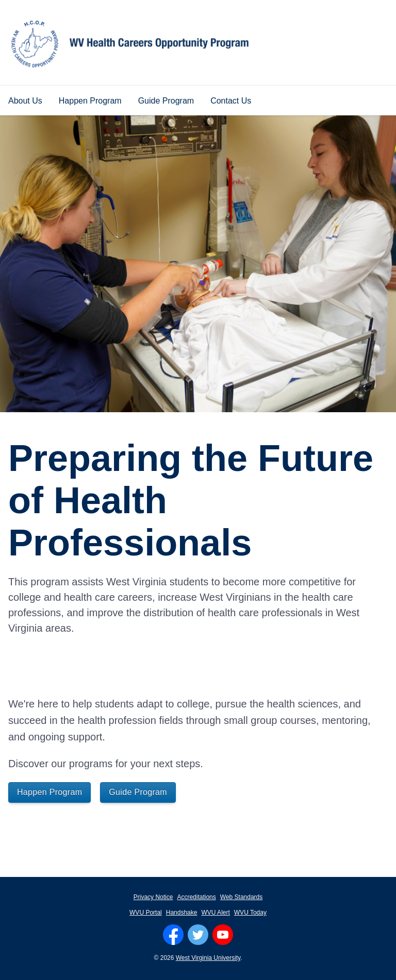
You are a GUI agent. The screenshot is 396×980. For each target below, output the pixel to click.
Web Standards (242, 897)
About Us (25, 101)
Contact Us (231, 101)
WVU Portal (146, 913)
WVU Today (250, 913)
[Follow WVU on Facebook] (173, 935)
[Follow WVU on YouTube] (223, 935)
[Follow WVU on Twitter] (198, 935)
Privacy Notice (153, 897)
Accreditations (196, 897)
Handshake (182, 913)
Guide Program (166, 101)
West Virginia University (208, 958)
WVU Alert (215, 913)
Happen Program (90, 101)
